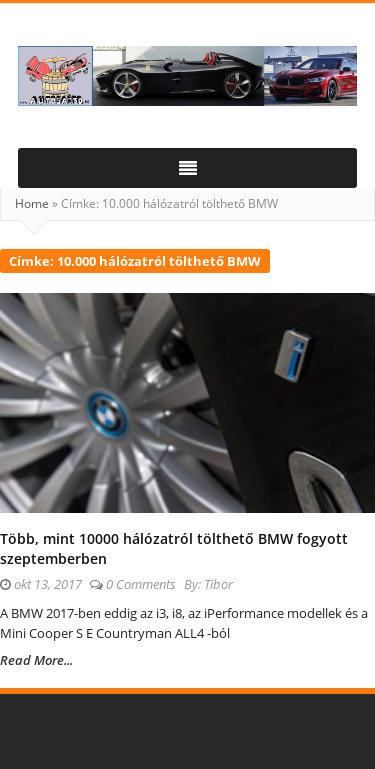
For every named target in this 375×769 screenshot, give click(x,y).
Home (32, 203)
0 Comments (141, 584)
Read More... (36, 660)
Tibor (218, 584)
